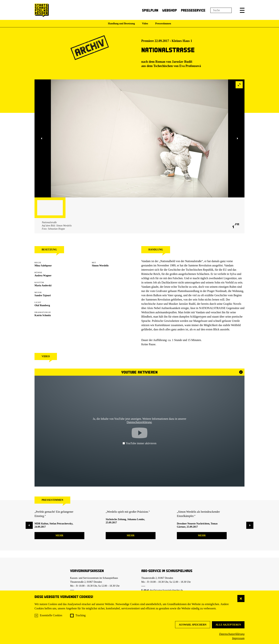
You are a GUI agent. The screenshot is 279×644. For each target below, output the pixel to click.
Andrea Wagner (43, 276)
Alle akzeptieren (228, 625)
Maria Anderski (43, 285)
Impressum (238, 638)
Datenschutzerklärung (232, 634)
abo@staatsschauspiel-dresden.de (166, 590)
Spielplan (150, 10)
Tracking (81, 615)
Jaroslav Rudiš (182, 62)
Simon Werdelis (100, 266)
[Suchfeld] (221, 10)
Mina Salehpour (43, 266)
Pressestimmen (163, 24)
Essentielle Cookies (51, 615)
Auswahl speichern (193, 625)
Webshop (170, 10)
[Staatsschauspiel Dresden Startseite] (42, 10)
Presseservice (193, 10)
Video (145, 24)
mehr (59, 536)
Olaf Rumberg (42, 305)
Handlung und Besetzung (121, 24)
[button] (242, 10)
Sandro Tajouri (43, 295)
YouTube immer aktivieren (139, 443)
